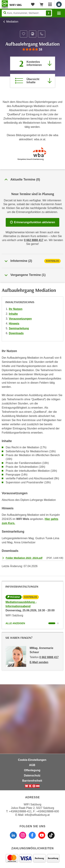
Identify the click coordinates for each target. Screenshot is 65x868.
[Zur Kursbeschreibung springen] (33, 81)
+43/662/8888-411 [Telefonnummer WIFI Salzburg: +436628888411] (20, 811)
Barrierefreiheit (32, 781)
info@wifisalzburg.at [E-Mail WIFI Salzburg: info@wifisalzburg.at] (37, 815)
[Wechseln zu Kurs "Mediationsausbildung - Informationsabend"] (52, 623)
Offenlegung (32, 770)
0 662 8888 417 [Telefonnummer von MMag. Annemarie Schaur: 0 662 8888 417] (49, 657)
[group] (32, 50)
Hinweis (14, 324)
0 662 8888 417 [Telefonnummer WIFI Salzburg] (34, 240)
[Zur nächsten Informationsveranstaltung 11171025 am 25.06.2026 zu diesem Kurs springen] (33, 63)
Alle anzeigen (15, 623)
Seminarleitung (19, 328)
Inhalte (13, 314)
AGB (32, 765)
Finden (49, 13)
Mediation (12, 22)
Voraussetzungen (20, 319)
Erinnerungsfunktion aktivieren (33, 222)
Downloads (16, 333)
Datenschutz (32, 775)
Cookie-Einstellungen (32, 760)
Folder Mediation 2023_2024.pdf (24, 558)
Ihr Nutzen (16, 309)
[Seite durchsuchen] (27, 13)
